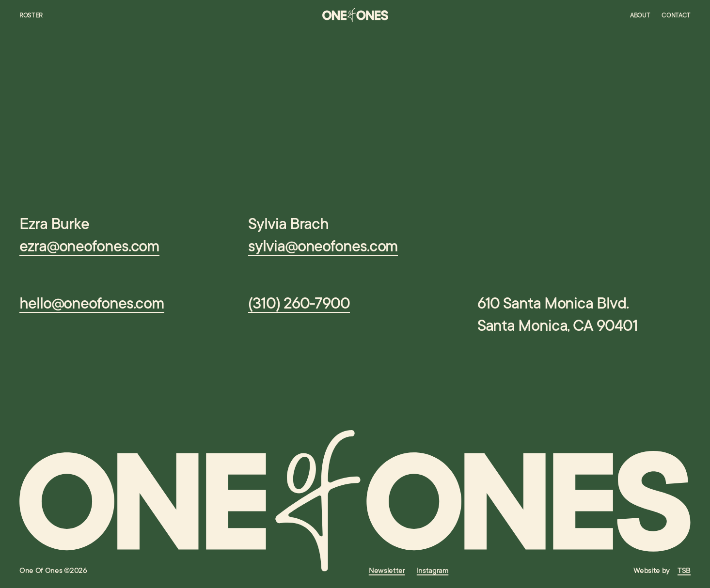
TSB (684, 571)
